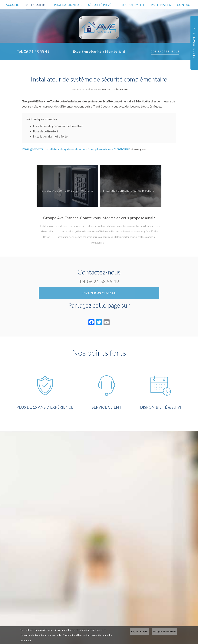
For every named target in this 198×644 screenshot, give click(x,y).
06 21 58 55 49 (103, 293)
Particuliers (36, 5)
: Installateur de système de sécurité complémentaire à (76, 160)
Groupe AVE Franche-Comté (85, 89)
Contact (185, 5)
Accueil (12, 5)
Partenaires (161, 5)
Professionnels (68, 5)
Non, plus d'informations (164, 631)
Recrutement (133, 5)
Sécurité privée (102, 5)
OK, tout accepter (139, 631)
